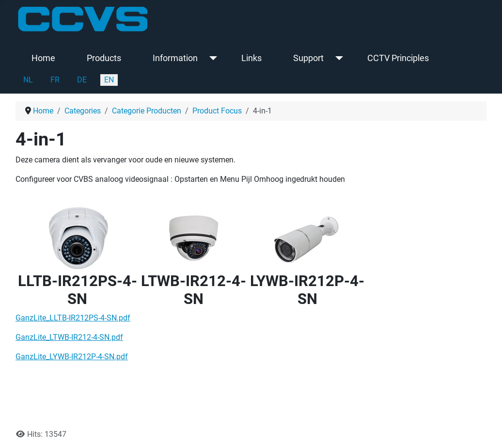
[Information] (211, 58)
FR (55, 80)
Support (308, 58)
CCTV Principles (398, 58)
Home (43, 58)
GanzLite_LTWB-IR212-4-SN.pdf (69, 337)
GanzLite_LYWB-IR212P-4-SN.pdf (72, 357)
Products (104, 58)
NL (28, 80)
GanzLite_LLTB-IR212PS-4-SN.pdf (73, 318)
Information (175, 58)
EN (109, 80)
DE (82, 80)
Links (251, 58)
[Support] (337, 58)
